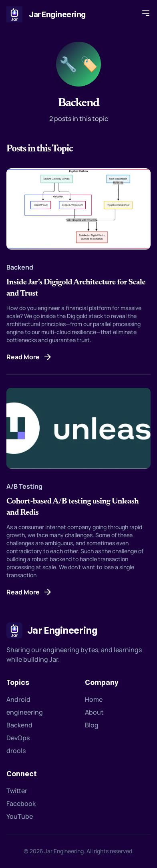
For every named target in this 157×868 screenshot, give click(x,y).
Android (18, 699)
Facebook (21, 804)
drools (16, 751)
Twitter (17, 791)
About (94, 712)
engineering (25, 712)
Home (94, 699)
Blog (92, 725)
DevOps (18, 738)
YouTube (20, 816)
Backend (19, 725)
